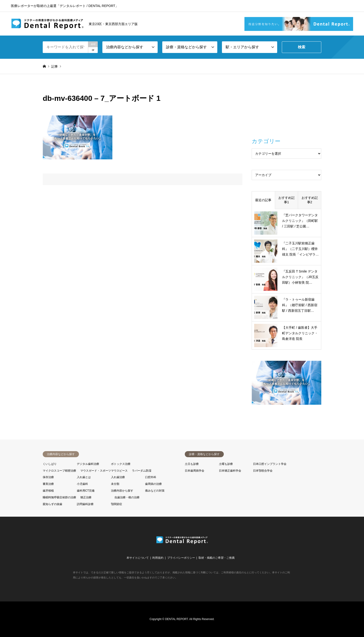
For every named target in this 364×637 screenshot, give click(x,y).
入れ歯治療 (118, 477)
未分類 (115, 484)
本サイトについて (138, 558)
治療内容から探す (122, 491)
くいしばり (50, 464)
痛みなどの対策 (155, 491)
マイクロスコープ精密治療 (59, 471)
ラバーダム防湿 (142, 471)
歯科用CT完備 (86, 491)
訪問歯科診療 (85, 504)
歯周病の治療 (153, 484)
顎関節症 (117, 504)
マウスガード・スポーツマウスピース (104, 471)
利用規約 (158, 558)
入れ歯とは (84, 477)
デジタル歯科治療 (88, 464)
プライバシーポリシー (181, 558)
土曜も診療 (226, 464)
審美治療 (48, 484)
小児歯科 (82, 484)
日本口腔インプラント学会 (270, 464)
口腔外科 (151, 477)
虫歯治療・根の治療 (127, 497)
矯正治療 (86, 497)
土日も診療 (192, 464)
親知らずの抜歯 (52, 504)
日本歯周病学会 (195, 471)
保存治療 (48, 477)
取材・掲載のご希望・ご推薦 (217, 558)
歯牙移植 (48, 491)
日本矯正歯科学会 (230, 471)
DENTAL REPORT (176, 619)
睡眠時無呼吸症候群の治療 (59, 497)
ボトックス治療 (121, 464)
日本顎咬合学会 (263, 471)
